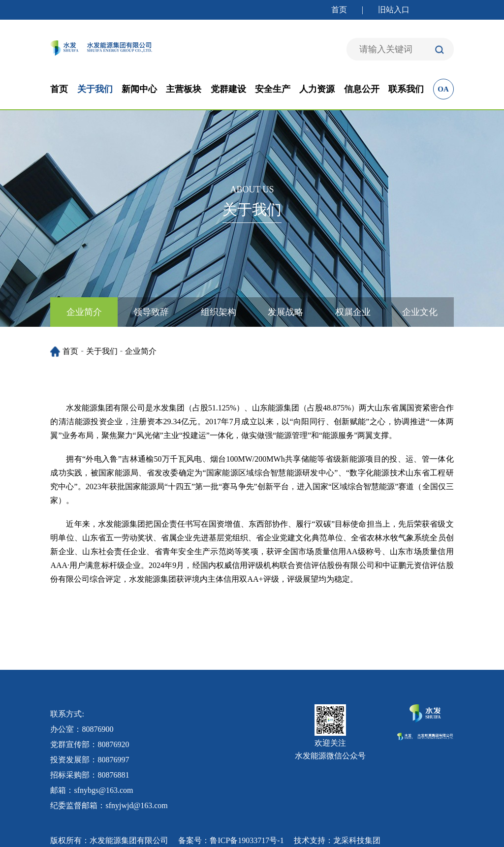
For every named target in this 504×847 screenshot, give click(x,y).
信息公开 (362, 89)
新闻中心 (139, 89)
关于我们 (95, 89)
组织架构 (219, 312)
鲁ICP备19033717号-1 (247, 840)
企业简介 (84, 312)
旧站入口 (394, 10)
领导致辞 (151, 312)
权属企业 (353, 312)
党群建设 (228, 89)
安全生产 (273, 89)
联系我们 (406, 89)
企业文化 (420, 312)
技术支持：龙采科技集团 (337, 840)
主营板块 (184, 89)
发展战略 (285, 312)
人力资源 (317, 89)
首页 (339, 10)
